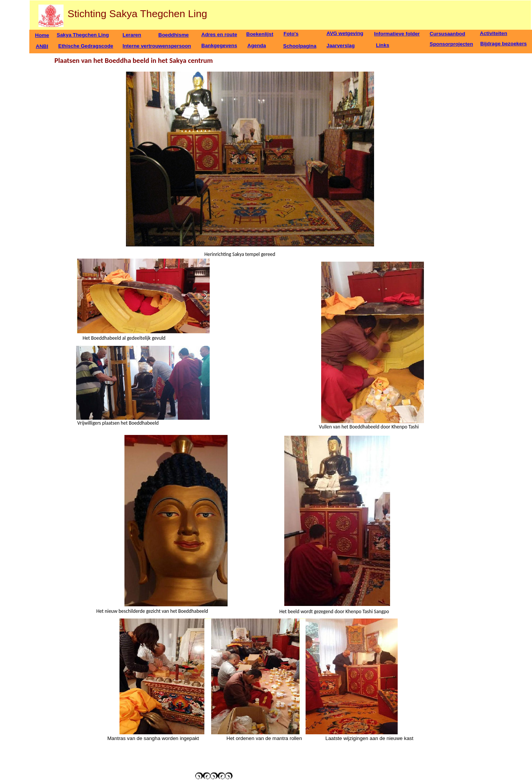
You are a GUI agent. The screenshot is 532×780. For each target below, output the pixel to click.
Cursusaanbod (447, 34)
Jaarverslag (341, 46)
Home (42, 35)
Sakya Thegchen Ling (83, 35)
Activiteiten (494, 33)
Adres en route (219, 34)
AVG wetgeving (345, 33)
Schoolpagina (300, 46)
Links (383, 45)
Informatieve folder (397, 34)
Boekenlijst (260, 34)
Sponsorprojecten (451, 44)
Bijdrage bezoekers (503, 44)
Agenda (257, 46)
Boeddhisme (174, 35)
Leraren (132, 35)
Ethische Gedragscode (86, 46)
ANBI (42, 46)
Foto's (291, 34)
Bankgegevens (219, 46)
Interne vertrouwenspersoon (157, 46)
